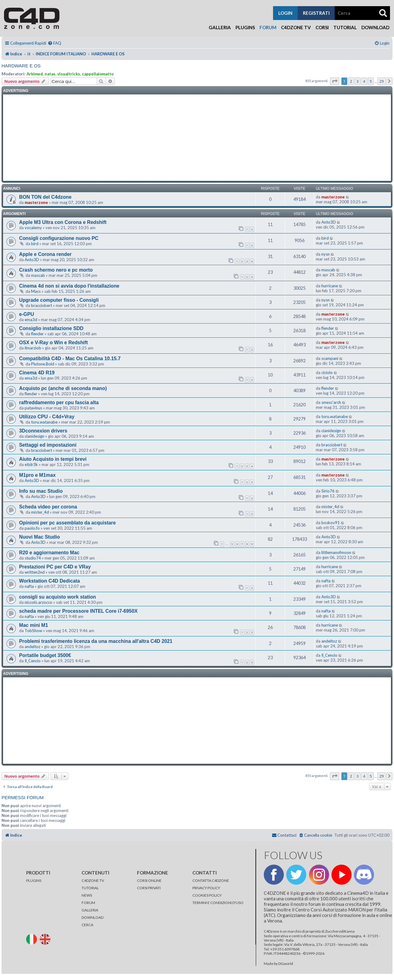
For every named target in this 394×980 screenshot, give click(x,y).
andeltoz (32, 647)
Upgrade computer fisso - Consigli (59, 300)
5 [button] (371, 81)
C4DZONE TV (93, 880)
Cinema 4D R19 (37, 373)
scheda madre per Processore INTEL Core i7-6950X (78, 611)
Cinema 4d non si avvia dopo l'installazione (69, 286)
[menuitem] (54, 43)
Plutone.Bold (43, 364)
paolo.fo (32, 528)
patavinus (33, 408)
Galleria (220, 27)
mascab (38, 275)
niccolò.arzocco (38, 602)
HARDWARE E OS (21, 66)
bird (35, 244)
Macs (36, 291)
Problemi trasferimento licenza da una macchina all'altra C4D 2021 (96, 641)
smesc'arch (331, 402)
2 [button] (351, 81)
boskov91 (331, 523)
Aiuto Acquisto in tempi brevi (53, 459)
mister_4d (40, 512)
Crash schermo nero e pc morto (56, 270)
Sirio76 (328, 491)
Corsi (322, 27)
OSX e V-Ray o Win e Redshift (53, 343)
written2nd (35, 572)
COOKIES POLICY (207, 895)
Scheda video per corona (48, 507)
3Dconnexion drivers (43, 431)
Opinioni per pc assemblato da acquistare (67, 523)
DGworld (286, 964)
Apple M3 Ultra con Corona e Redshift (63, 222)
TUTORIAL (90, 888)
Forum (268, 27)
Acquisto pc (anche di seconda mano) (63, 388)
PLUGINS (34, 880)
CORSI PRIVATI (149, 888)
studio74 (33, 558)
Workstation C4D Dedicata (50, 581)
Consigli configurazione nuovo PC (59, 238)
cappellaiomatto (98, 74)
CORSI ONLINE (149, 880)
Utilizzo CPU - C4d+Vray (47, 417)
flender (37, 334)
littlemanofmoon (336, 552)
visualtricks (69, 74)
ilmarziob (33, 348)
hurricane (330, 286)
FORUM (88, 903)
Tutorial (345, 27)
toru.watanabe (44, 422)
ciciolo (327, 372)
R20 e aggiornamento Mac (49, 553)
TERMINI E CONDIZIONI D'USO (218, 903)
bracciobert (42, 305)
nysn (326, 254)
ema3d (31, 320)
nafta (29, 586)
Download (375, 27)
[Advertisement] (197, 138)
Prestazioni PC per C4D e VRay (55, 567)
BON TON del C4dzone (45, 197)
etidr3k (31, 464)
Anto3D (329, 222)
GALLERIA (90, 910)
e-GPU (26, 314)
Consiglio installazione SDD (51, 328)
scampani (330, 358)
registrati (316, 13)
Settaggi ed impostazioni (48, 445)
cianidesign (34, 436)
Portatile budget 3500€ (45, 655)
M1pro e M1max (37, 475)
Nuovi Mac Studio (40, 537)
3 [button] (358, 81)
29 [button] (382, 81)
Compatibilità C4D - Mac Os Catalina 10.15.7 (70, 359)
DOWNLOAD (92, 917)
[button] (335, 81)
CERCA (87, 925)
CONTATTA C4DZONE (211, 880)
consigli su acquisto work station (58, 597)
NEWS (87, 895)
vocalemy (33, 228)
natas (50, 74)
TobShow (33, 631)
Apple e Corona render (45, 254)
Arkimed (35, 74)
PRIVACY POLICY (206, 888)
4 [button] (364, 81)
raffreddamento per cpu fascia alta (59, 402)
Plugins (245, 27)
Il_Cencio (33, 661)
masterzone (36, 202)
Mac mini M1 (34, 625)
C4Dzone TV (296, 27)
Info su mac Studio (41, 491)
